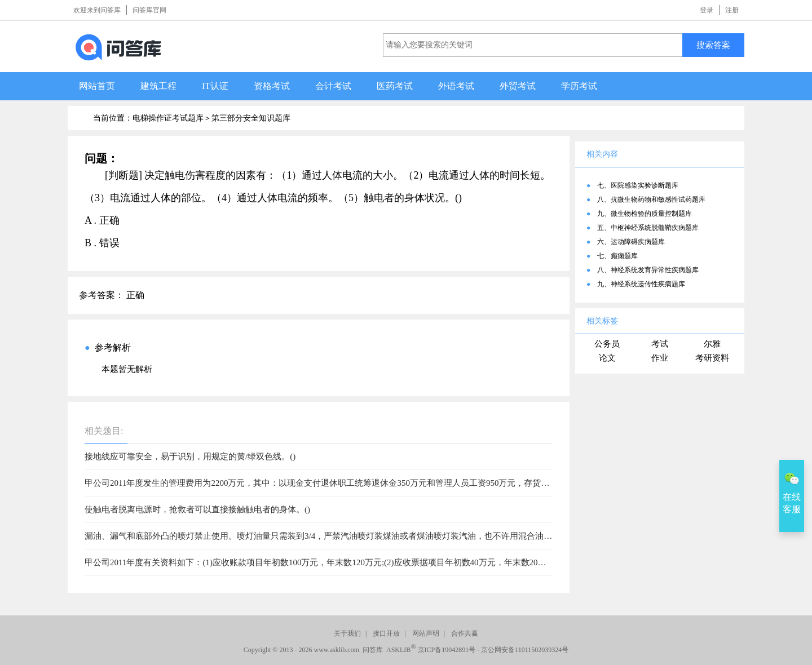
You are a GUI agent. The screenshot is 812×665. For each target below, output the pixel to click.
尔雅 (712, 344)
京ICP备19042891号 (447, 650)
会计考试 (333, 86)
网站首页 (97, 86)
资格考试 (272, 86)
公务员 (607, 344)
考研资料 (712, 358)
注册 (732, 10)
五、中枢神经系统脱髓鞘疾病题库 (648, 228)
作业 (660, 358)
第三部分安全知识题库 (251, 118)
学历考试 (579, 86)
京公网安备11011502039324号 (525, 650)
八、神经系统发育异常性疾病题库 (648, 270)
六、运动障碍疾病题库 (631, 242)
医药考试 (395, 86)
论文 (607, 358)
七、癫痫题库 (617, 256)
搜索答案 (713, 45)
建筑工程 (158, 86)
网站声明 (426, 633)
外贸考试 (518, 86)
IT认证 (215, 86)
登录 (707, 10)
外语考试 (456, 86)
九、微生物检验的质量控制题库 (645, 214)
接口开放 (386, 633)
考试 (660, 344)
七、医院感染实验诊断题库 (638, 185)
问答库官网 (149, 10)
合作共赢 (465, 633)
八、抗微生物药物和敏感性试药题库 (651, 200)
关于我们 (347, 633)
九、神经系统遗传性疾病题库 (641, 284)
